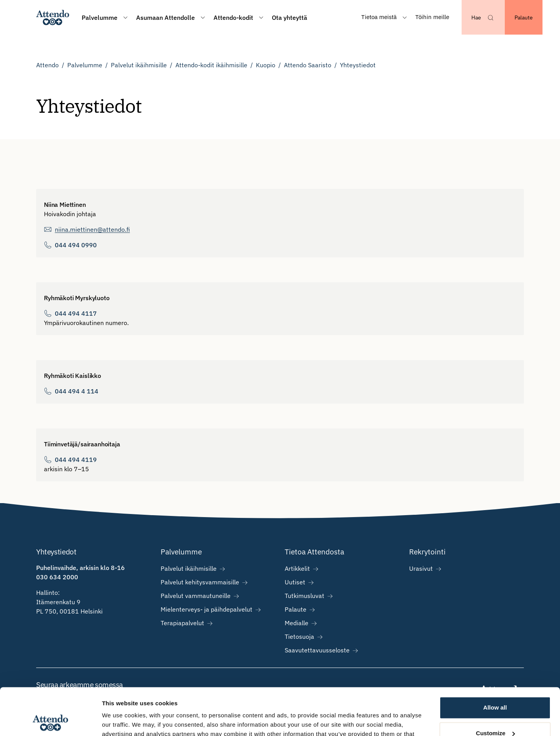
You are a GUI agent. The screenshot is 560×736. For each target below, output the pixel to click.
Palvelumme (85, 65)
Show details (120, 721)
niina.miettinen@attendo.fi (92, 229)
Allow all (495, 663)
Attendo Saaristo (308, 65)
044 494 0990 (76, 245)
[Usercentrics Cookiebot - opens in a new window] (50, 721)
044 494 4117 (76, 313)
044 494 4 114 (77, 391)
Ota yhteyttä (290, 17)
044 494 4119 (76, 460)
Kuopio (266, 65)
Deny (495, 714)
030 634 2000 (57, 577)
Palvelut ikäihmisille (139, 65)
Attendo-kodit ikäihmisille (211, 65)
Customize (495, 689)
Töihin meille (432, 17)
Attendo (47, 65)
